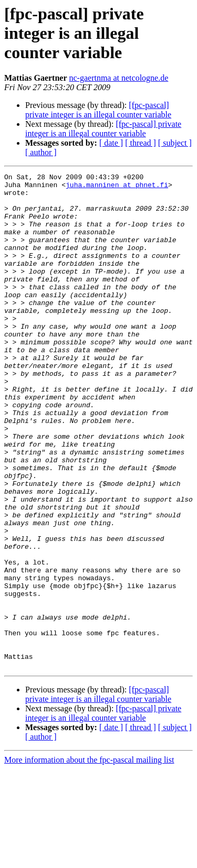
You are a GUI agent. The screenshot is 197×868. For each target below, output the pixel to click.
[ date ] (111, 143)
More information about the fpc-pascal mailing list (89, 859)
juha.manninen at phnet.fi (117, 188)
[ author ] (41, 152)
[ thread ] (141, 143)
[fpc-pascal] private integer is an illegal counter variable (98, 110)
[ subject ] (175, 143)
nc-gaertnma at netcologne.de (119, 78)
